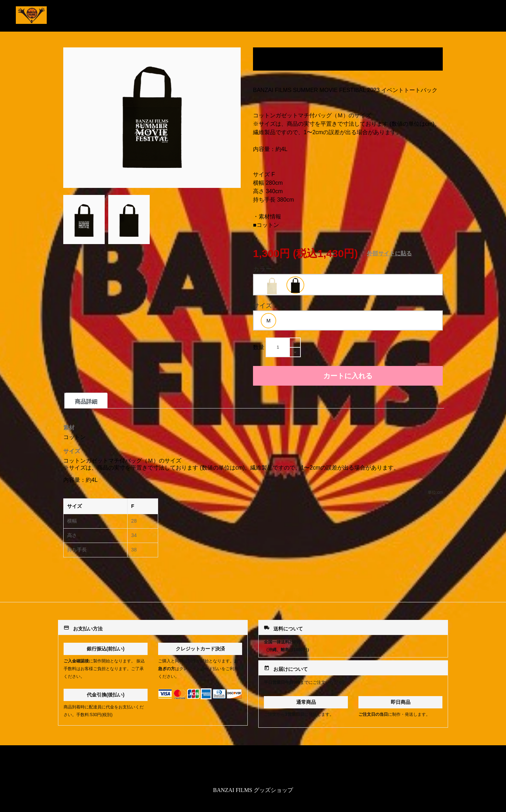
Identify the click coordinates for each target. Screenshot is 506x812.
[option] (272, 286)
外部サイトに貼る (389, 253)
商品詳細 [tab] (86, 402)
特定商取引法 (253, 767)
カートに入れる (348, 376)
